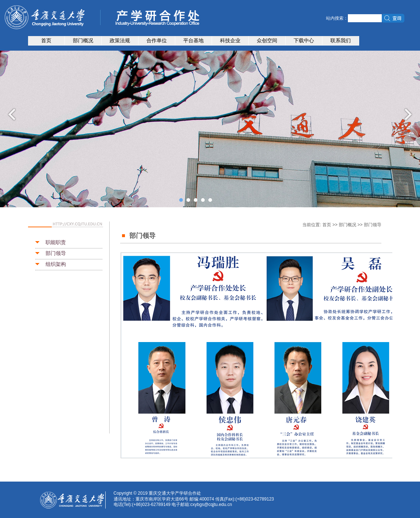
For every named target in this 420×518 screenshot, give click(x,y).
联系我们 (341, 40)
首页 (46, 40)
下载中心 (304, 40)
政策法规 (120, 40)
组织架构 (56, 264)
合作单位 (157, 40)
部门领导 (56, 253)
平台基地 (193, 40)
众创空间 (267, 40)
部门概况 (83, 40)
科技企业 (230, 40)
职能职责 (56, 242)
